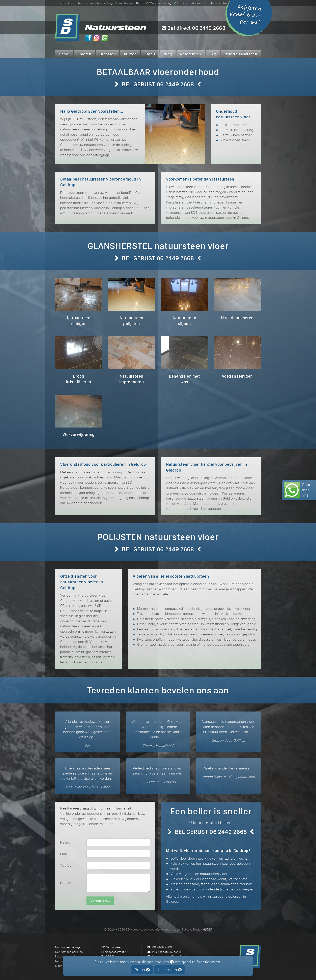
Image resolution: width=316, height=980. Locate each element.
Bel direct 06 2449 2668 (194, 28)
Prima (142, 970)
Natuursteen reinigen (69, 947)
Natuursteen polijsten (69, 952)
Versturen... (100, 901)
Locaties (155, 929)
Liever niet (170, 970)
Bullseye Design (192, 929)
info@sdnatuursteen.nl (167, 952)
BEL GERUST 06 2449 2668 (158, 84)
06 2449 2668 (162, 947)
